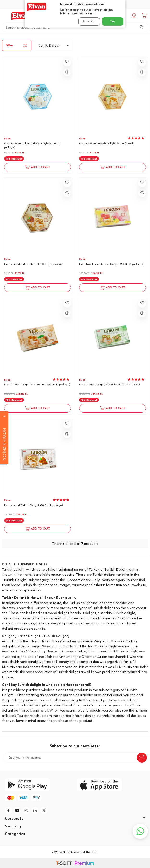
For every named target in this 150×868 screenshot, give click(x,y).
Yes (113, 21)
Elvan (7, 139)
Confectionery (68, 36)
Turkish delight (97, 36)
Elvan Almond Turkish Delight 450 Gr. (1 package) (33, 505)
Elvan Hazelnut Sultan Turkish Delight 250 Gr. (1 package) (32, 145)
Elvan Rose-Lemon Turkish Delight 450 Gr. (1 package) (111, 264)
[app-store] (111, 785)
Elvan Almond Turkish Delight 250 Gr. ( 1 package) (34, 264)
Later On (89, 21)
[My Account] (135, 16)
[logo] (21, 16)
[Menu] (5, 16)
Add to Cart (37, 167)
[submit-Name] (142, 758)
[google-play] (39, 785)
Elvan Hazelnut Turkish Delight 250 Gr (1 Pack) (107, 143)
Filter (17, 46)
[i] (26, 810)
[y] (17, 810)
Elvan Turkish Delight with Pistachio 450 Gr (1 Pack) (110, 385)
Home (46, 36)
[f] (9, 810)
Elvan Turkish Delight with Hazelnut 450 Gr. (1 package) (37, 385)
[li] (35, 810)
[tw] (44, 810)
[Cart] (145, 16)
